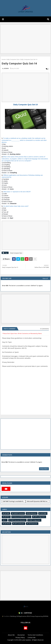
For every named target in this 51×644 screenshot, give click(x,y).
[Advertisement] (25, 39)
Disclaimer (21, 635)
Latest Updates (26, 640)
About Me (11, 635)
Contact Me (32, 637)
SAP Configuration (40, 517)
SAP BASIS (7, 524)
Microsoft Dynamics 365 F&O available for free (38, 501)
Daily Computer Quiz (13, 59)
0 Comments (45, 329)
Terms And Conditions (35, 635)
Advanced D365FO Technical (22, 517)
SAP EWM (44, 513)
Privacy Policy (20, 637)
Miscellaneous (32, 513)
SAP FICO (7, 517)
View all (45, 278)
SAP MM (7, 513)
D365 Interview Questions (18, 520)
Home (4, 59)
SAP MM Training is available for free (14, 501)
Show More (44, 469)
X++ (5, 520)
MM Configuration (35, 520)
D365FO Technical (19, 513)
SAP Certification (19, 524)
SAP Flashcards (33, 524)
